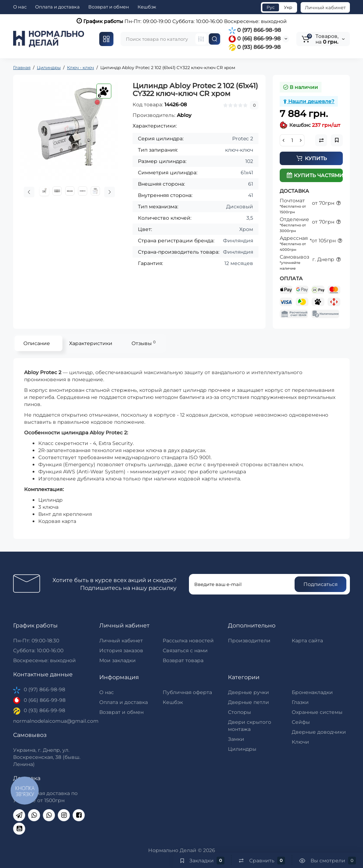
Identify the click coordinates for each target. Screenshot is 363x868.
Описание (37, 343)
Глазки (300, 702)
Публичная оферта (187, 692)
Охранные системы (317, 712)
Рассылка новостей (188, 641)
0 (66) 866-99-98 (255, 38)
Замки (236, 739)
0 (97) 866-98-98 (255, 30)
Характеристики (91, 343)
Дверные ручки (248, 692)
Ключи (300, 742)
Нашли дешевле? (309, 101)
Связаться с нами (185, 650)
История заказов (121, 650)
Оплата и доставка (57, 7)
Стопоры (239, 712)
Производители (249, 641)
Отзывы (144, 343)
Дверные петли (248, 702)
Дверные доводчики (319, 732)
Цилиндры (242, 749)
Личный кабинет (325, 7)
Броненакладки (312, 692)
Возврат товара (183, 660)
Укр (288, 7)
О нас (20, 7)
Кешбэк (147, 7)
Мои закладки (118, 660)
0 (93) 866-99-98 (255, 47)
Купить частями (315, 175)
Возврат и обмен (109, 7)
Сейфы (301, 722)
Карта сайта (307, 641)
